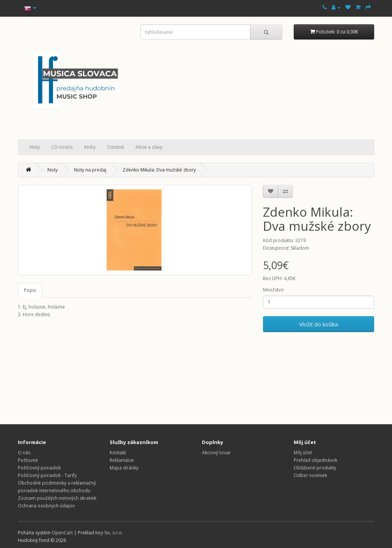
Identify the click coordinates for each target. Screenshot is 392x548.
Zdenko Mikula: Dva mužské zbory (159, 170)
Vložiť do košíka (319, 324)
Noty (35, 147)
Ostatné (116, 147)
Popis (30, 290)
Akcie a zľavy (149, 147)
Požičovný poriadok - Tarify (47, 475)
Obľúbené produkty (315, 468)
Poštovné (28, 460)
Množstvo (273, 290)
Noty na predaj (90, 170)
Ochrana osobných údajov (46, 506)
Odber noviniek (310, 475)
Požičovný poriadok (39, 468)
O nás (24, 453)
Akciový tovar (216, 453)
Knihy (90, 147)
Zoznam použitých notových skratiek (57, 498)
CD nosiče (62, 147)
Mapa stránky (124, 468)
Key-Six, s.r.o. (109, 533)
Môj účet (303, 453)
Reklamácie (122, 460)
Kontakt (118, 453)
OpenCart (62, 533)
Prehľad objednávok (316, 460)
